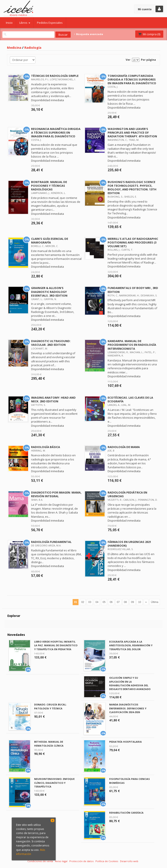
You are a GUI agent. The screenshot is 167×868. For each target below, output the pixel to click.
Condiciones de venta (40, 861)
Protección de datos (81, 861)
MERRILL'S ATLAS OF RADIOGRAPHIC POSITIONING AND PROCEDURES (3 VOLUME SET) (133, 242)
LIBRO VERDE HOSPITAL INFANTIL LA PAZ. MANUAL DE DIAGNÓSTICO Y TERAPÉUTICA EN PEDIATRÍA (56, 645)
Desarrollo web (129, 861)
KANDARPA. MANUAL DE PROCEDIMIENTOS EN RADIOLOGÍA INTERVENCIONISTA (132, 345)
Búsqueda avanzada (89, 34)
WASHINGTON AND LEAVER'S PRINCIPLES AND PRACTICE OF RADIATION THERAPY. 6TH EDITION (132, 133)
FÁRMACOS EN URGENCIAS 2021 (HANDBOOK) (129, 544)
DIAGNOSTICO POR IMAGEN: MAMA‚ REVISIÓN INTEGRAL (56, 494)
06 (111, 602)
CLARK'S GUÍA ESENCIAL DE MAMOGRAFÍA (50, 241)
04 (97, 602)
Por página (148, 60)
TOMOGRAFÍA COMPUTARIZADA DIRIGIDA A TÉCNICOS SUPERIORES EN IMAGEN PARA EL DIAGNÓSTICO (132, 79)
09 (133, 602)
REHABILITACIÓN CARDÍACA (126, 813)
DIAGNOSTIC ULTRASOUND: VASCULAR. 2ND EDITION (51, 343)
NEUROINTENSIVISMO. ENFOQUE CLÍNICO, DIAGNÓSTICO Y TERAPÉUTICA (54, 783)
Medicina (14, 47)
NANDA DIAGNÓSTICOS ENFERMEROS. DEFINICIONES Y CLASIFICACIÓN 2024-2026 (128, 708)
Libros (25, 23)
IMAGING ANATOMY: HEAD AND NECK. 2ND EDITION (53, 399)
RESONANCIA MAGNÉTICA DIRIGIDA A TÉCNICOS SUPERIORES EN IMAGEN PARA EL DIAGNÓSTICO (56, 133)
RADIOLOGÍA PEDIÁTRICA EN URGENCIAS (127, 494)
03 (90, 602)
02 (83, 602)
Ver (128, 60)
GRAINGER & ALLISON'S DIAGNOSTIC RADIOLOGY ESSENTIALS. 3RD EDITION (49, 292)
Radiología (33, 47)
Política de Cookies (107, 861)
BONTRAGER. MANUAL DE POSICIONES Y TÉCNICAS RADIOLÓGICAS (49, 186)
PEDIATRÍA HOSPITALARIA (125, 742)
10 (139, 602)
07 (118, 602)
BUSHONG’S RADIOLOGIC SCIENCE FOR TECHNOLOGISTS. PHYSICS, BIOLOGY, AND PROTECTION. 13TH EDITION (132, 187)
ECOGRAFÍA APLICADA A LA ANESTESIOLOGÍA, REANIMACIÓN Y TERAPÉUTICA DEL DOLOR (131, 645)
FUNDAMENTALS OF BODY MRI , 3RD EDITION (133, 290)
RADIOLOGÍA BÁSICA (46, 447)
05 (104, 602)
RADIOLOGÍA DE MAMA (124, 447)
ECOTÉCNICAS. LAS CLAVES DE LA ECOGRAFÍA (130, 399)
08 (125, 602)
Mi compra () (149, 34)
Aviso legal (61, 861)
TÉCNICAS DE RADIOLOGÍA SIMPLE (55, 76)
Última (155, 602)
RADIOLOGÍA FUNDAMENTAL (51, 542)
